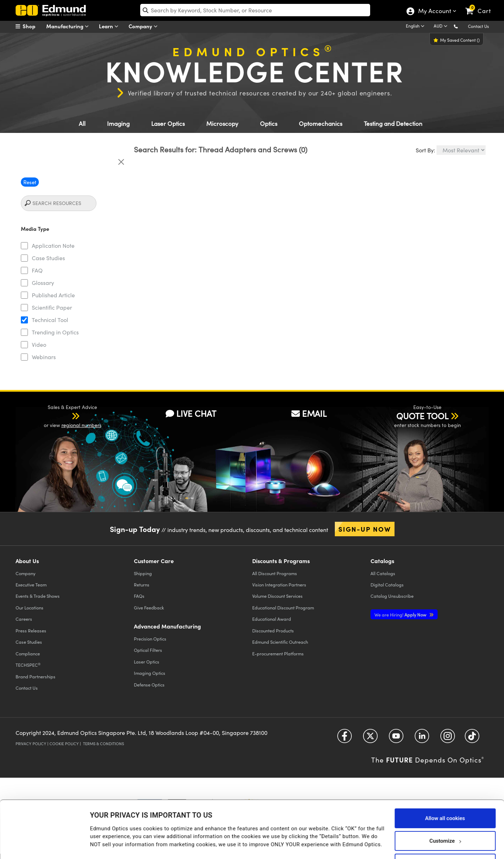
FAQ (37, 270)
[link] (481, 5)
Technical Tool (50, 320)
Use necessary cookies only (445, 840)
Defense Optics (149, 685)
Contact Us (478, 26)
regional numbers (81, 425)
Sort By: (425, 150)
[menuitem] (33, 26)
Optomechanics (321, 124)
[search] (255, 10)
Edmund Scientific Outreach (280, 642)
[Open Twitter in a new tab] (370, 738)
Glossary (43, 283)
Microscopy (222, 124)
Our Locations (29, 607)
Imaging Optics (150, 673)
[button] (461, 26)
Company (145, 26)
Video (39, 344)
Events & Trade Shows (38, 596)
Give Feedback (149, 607)
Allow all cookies (445, 795)
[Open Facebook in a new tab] (345, 738)
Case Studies (48, 258)
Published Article (53, 295)
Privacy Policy (31, 744)
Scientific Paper (52, 307)
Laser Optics (168, 124)
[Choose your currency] (442, 27)
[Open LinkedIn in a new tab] (422, 738)
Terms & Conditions (103, 744)
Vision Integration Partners (279, 585)
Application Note (53, 246)
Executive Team (31, 585)
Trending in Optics (55, 332)
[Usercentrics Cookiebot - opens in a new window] (46, 845)
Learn (110, 26)
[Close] (121, 162)
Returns (142, 585)
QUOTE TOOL (422, 416)
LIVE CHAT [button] (191, 413)
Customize (445, 818)
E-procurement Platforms (278, 653)
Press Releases (31, 630)
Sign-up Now (365, 529)
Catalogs (383, 573)
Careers (24, 619)
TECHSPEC (28, 665)
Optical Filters (148, 650)
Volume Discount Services (277, 596)
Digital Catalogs (387, 585)
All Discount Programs (275, 573)
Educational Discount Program (283, 607)
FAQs (139, 596)
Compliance (28, 653)
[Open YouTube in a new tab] (396, 738)
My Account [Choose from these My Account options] (434, 12)
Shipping (143, 573)
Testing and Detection (393, 124)
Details (98, 840)
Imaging (118, 124)
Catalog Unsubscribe (392, 596)
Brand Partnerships (35, 676)
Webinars (44, 357)
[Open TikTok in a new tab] (472, 738)
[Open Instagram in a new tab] (448, 738)
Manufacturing (69, 26)
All (82, 124)
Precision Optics (150, 639)
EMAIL (309, 413)
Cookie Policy (64, 744)
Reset (30, 182)
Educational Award (272, 619)
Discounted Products (273, 630)
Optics (269, 124)
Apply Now (401, 615)
